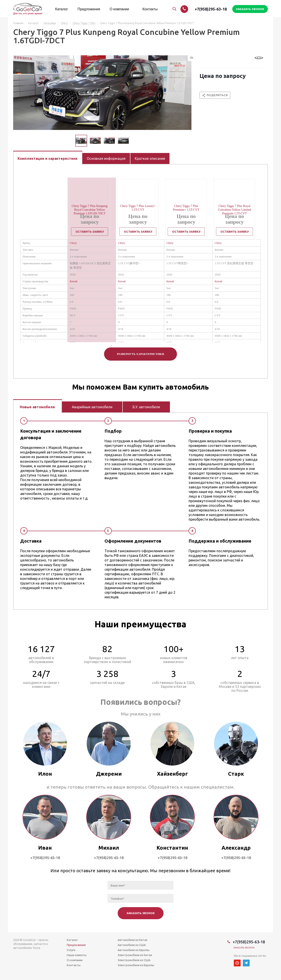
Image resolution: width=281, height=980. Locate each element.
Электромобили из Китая (135, 955)
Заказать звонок (244, 948)
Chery (73, 243)
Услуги (71, 950)
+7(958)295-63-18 (211, 9)
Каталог (72, 940)
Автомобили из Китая (132, 940)
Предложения (76, 945)
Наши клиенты (77, 955)
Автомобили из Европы (134, 950)
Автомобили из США (132, 945)
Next (134, 141)
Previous (70, 141)
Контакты (74, 965)
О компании (75, 960)
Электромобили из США (134, 960)
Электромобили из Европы (136, 965)
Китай (74, 281)
